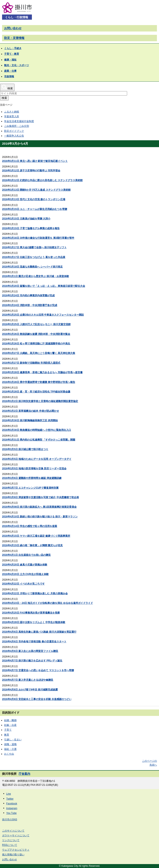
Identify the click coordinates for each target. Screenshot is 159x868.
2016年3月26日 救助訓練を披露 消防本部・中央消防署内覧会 (36, 334)
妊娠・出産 (10, 725)
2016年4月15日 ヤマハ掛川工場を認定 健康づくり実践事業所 (36, 536)
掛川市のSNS (10, 820)
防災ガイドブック (14, 131)
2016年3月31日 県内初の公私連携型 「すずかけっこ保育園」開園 (39, 440)
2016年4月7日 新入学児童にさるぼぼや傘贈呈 (28, 680)
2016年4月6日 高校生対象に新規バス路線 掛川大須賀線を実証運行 (39, 632)
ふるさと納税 (12, 112)
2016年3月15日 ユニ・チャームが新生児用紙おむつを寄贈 (35, 209)
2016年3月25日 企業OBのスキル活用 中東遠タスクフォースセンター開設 (43, 315)
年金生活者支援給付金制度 (19, 121)
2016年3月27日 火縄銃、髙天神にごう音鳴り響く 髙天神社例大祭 (39, 353)
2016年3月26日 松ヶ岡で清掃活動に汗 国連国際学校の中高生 (36, 344)
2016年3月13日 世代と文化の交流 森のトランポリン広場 (34, 199)
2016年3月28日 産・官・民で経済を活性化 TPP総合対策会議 (36, 392)
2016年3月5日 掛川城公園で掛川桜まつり (25, 449)
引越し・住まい (13, 740)
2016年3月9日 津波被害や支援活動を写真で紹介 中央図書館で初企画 (40, 497)
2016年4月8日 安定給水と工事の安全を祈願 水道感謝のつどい (37, 699)
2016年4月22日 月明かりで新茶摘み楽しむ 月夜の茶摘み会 (35, 593)
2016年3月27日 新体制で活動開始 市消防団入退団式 (31, 363)
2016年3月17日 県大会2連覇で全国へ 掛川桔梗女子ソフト (34, 247)
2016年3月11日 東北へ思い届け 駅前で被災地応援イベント (35, 161)
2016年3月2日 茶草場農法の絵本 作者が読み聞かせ (31, 411)
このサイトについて (13, 831)
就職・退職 (10, 744)
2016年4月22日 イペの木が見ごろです (23, 584)
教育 (7, 735)
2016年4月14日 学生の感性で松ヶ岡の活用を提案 (30, 526)
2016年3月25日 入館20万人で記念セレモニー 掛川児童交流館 (36, 324)
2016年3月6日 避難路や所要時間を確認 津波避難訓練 (32, 478)
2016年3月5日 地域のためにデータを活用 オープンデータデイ (37, 459)
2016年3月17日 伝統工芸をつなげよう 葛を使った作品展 (34, 257)
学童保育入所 (12, 116)
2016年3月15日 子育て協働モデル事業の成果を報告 (31, 228)
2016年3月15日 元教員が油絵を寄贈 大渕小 (26, 219)
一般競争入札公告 (14, 136)
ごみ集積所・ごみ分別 (17, 126)
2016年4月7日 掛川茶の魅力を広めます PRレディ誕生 (32, 661)
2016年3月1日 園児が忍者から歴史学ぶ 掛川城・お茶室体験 (36, 276)
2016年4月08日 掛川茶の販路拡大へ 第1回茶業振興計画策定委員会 (39, 507)
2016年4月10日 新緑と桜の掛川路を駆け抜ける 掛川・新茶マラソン (40, 517)
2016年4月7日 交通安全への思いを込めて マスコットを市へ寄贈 (38, 670)
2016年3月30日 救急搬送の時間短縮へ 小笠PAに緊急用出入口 (37, 430)
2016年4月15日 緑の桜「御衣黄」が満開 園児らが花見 (32, 545)
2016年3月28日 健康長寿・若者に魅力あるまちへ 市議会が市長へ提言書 (42, 372)
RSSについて (10, 845)
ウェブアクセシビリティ (16, 850)
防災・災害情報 (14, 38)
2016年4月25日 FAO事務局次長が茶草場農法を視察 (31, 613)
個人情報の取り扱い (13, 855)
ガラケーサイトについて (16, 835)
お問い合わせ (13, 28)
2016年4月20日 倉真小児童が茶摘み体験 (25, 565)
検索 (4, 98)
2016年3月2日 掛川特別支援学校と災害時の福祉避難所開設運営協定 (40, 401)
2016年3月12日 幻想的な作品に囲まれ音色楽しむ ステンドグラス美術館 (42, 180)
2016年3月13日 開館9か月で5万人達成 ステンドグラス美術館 (36, 190)
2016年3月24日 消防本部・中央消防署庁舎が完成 (30, 305)
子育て (8, 730)
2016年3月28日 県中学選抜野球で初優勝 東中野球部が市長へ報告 (39, 382)
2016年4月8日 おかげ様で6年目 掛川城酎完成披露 (30, 690)
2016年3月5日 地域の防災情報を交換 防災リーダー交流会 (34, 469)
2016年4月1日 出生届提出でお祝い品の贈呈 (26, 555)
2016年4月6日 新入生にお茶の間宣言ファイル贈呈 (30, 651)
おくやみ (9, 754)
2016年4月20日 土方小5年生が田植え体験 (25, 574)
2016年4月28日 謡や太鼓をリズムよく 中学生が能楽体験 (34, 622)
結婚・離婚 (10, 720)
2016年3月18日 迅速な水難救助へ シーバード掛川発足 (32, 267)
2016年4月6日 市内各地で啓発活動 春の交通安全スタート (34, 642)
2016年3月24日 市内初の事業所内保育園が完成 (28, 295)
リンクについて (11, 840)
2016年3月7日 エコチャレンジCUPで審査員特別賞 (30, 488)
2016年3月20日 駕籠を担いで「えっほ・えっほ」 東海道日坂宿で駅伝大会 (44, 286)
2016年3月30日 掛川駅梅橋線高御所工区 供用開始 (30, 420)
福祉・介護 (10, 749)
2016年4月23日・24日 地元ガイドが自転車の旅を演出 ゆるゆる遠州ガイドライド (48, 603)
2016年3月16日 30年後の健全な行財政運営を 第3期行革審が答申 (38, 238)
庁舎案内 (24, 774)
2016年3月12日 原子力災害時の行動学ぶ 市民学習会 (31, 171)
